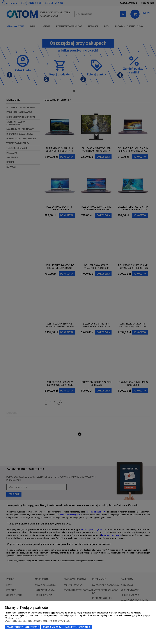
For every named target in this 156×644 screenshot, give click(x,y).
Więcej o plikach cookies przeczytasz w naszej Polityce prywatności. (37, 621)
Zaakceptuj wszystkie (78, 627)
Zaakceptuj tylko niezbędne (23, 627)
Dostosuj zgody (52, 627)
